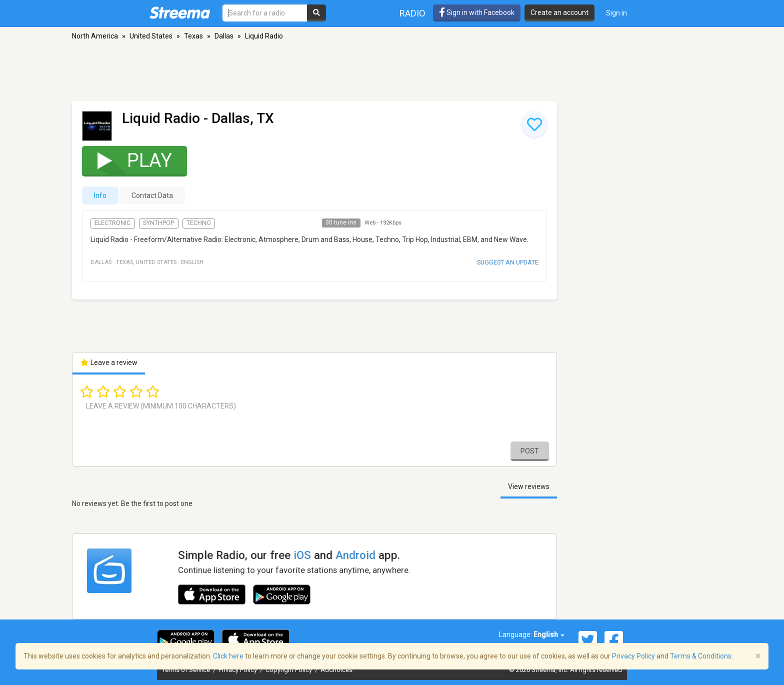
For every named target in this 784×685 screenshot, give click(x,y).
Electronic (112, 223)
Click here (228, 656)
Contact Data (152, 195)
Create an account (559, 12)
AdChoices (336, 670)
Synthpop (158, 223)
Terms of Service (187, 670)
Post (530, 451)
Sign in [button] (616, 13)
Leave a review (109, 362)
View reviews (529, 486)
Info (100, 195)
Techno (199, 223)
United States (151, 36)
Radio (412, 13)
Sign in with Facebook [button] (477, 12)
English (549, 634)
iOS (302, 555)
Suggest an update (508, 262)
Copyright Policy (289, 670)
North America (95, 36)
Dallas (224, 36)
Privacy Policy (238, 670)
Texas (193, 36)
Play (128, 160)
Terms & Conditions (701, 656)
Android (355, 555)
